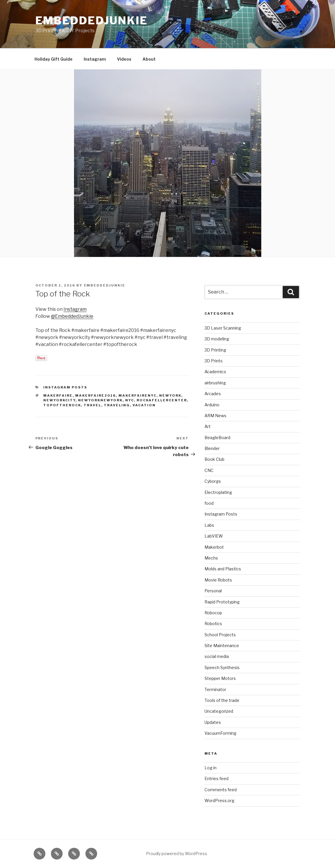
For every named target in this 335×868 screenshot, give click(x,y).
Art (208, 426)
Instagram (95, 59)
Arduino (212, 405)
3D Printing (215, 350)
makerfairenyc (138, 395)
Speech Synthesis (222, 667)
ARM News (215, 416)
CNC (209, 470)
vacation (144, 405)
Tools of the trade (222, 700)
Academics (215, 372)
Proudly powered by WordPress (177, 853)
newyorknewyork (100, 400)
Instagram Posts (65, 387)
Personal (213, 591)
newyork (170, 395)
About (149, 59)
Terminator (215, 689)
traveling (117, 405)
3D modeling (217, 339)
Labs (209, 525)
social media (217, 656)
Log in (211, 768)
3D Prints (214, 361)
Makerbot (214, 547)
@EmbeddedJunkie (72, 316)
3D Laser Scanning (223, 328)
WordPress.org (219, 800)
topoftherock (62, 405)
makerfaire (58, 395)
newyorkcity (59, 400)
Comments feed (221, 790)
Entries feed (217, 779)
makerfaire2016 (96, 395)
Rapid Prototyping (222, 602)
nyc (130, 400)
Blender (212, 448)
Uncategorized (219, 711)
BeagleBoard (217, 438)
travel (92, 405)
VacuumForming (220, 733)
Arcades (213, 394)
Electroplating (218, 492)
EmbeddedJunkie (92, 21)
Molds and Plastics (223, 569)
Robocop (213, 613)
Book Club (214, 459)
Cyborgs (213, 481)
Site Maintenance (222, 646)
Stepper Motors (220, 678)
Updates (213, 722)
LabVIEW (214, 536)
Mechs (211, 558)
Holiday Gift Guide (54, 59)
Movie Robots (218, 580)
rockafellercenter (162, 400)
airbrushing (215, 383)
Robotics (213, 624)
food (209, 503)
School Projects (220, 635)
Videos (124, 59)
